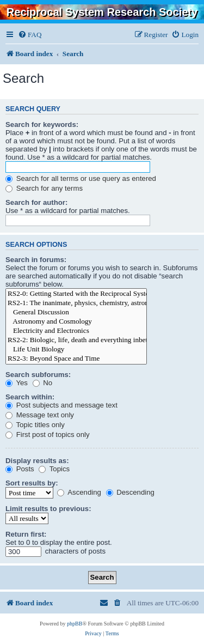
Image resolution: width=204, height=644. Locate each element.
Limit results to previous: (48, 509)
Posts (20, 469)
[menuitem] (30, 35)
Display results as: (37, 461)
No (43, 383)
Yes (17, 383)
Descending (130, 492)
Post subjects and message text (61, 405)
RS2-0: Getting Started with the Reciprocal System (76, 294)
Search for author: (36, 202)
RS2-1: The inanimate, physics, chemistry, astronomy (76, 303)
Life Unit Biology (76, 350)
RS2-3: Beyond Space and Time (76, 359)
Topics (54, 469)
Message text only (40, 415)
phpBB (75, 624)
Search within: (30, 397)
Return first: (26, 534)
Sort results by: (32, 483)
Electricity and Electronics (76, 331)
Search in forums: (36, 260)
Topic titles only (35, 425)
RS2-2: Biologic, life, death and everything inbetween (76, 340)
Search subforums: (38, 375)
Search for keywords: (42, 124)
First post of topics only (48, 435)
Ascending (79, 492)
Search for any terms (44, 188)
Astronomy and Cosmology (76, 322)
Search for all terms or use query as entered (81, 178)
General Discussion (76, 312)
